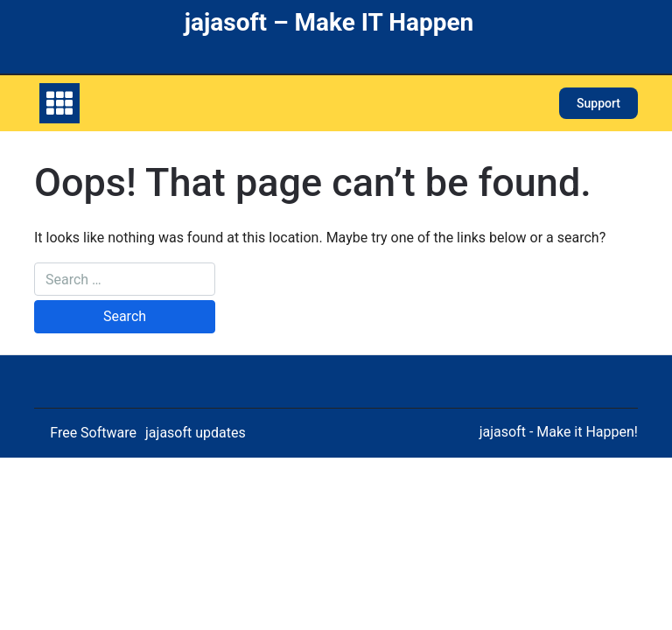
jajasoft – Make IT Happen (329, 22)
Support (598, 103)
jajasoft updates (196, 433)
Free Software (93, 433)
